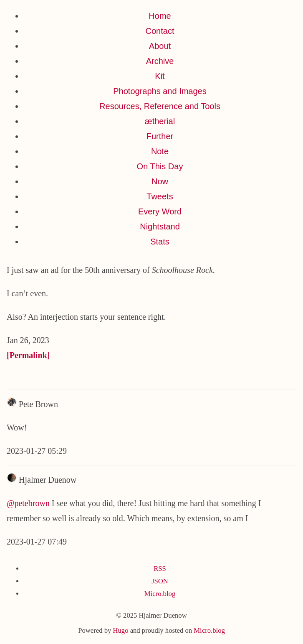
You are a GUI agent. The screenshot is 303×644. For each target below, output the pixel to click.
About (160, 46)
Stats (160, 242)
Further (160, 136)
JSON (160, 581)
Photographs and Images (160, 91)
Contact (160, 31)
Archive (160, 61)
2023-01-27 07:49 (37, 542)
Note (160, 151)
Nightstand (160, 227)
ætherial (160, 121)
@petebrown (28, 503)
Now (160, 181)
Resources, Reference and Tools (160, 106)
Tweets (160, 196)
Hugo (120, 630)
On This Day (160, 166)
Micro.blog (160, 594)
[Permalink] (28, 355)
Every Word (160, 211)
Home (160, 16)
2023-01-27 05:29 (37, 451)
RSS (160, 569)
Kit (160, 76)
